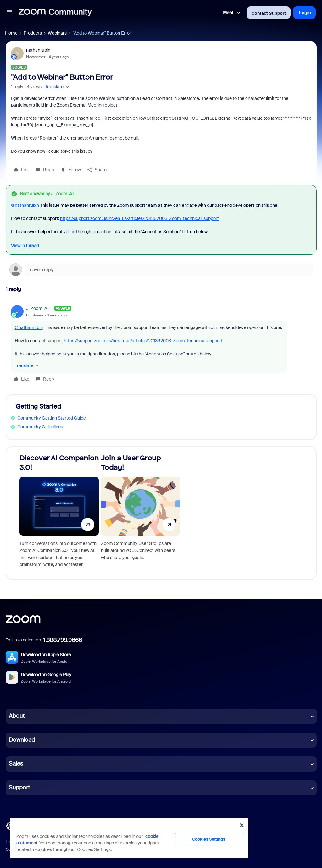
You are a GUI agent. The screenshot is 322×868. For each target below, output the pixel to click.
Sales (16, 764)
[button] (9, 13)
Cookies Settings (209, 839)
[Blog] (10, 825)
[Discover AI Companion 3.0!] (59, 513)
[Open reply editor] (161, 270)
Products (33, 33)
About (17, 716)
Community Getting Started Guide (52, 418)
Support (19, 788)
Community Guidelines (40, 427)
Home (11, 33)
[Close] (242, 825)
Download (22, 740)
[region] (129, 838)
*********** (292, 118)
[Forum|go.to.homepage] (55, 13)
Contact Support (269, 13)
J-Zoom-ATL (39, 308)
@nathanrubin (25, 205)
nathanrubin (38, 50)
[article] (161, 345)
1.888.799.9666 (63, 640)
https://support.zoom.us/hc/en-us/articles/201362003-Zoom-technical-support (139, 218)
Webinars (57, 33)
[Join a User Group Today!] (141, 513)
